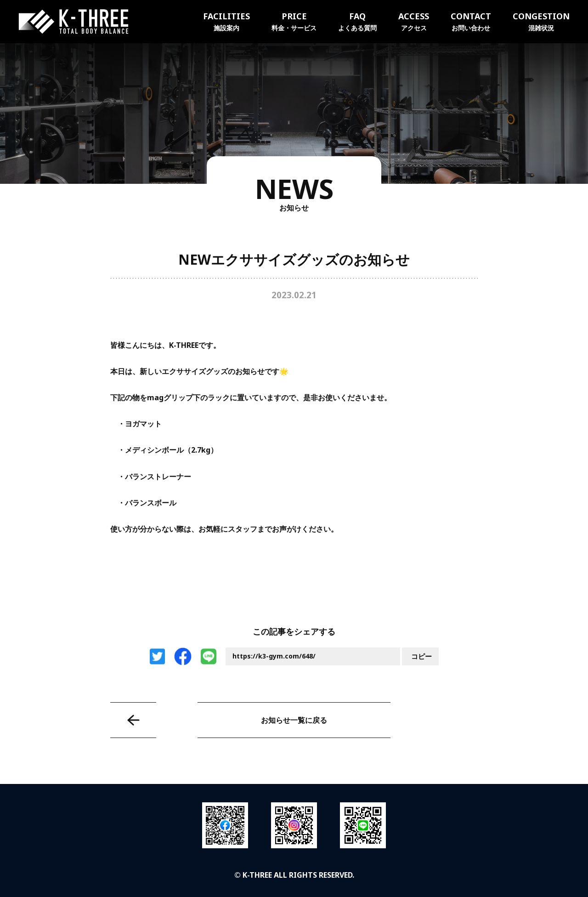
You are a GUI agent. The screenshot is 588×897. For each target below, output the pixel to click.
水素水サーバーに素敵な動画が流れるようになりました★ (133, 720)
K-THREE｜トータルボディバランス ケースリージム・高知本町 (73, 22)
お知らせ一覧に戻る (294, 720)
